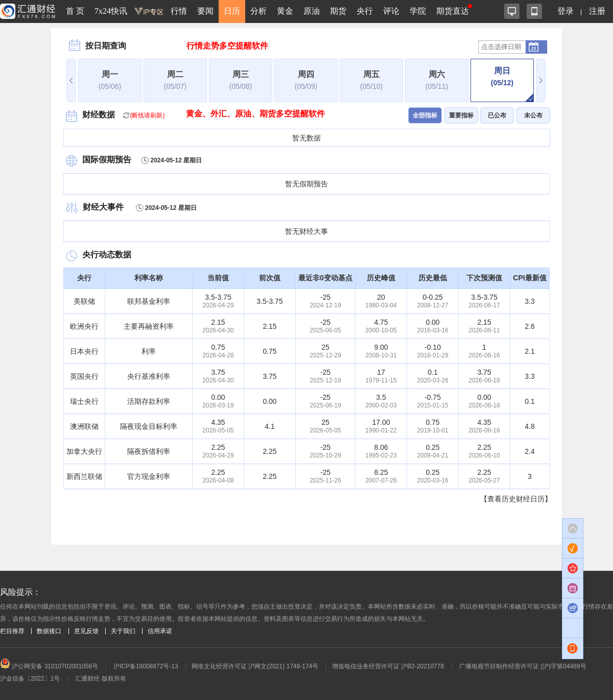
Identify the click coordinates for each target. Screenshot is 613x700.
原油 (312, 11)
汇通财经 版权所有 (100, 679)
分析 (258, 11)
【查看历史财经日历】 (516, 499)
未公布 (533, 115)
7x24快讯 (111, 11)
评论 (391, 11)
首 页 (75, 11)
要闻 (205, 11)
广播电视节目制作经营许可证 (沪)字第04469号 (523, 666)
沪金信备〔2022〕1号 (30, 679)
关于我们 (123, 631)
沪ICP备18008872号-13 (146, 666)
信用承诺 (160, 631)
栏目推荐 (12, 631)
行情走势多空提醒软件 (227, 46)
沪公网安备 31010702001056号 (49, 666)
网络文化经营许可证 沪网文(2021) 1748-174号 (255, 666)
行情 (179, 11)
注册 (597, 11)
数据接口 (49, 631)
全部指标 (425, 115)
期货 (338, 11)
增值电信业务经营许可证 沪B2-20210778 (388, 666)
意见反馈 (86, 631)
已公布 (497, 115)
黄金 (285, 11)
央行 (365, 11)
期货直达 (453, 11)
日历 (232, 11)
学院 (418, 11)
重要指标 (461, 115)
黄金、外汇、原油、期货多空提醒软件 (255, 114)
